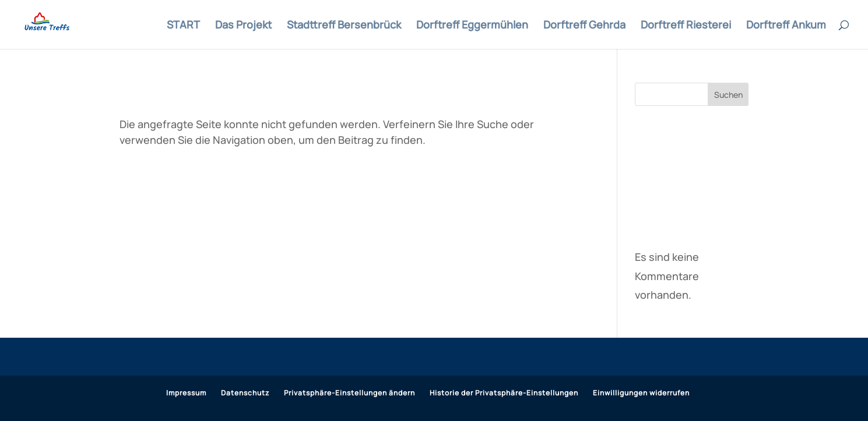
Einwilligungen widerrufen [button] (641, 393)
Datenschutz (245, 393)
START (183, 26)
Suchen (728, 95)
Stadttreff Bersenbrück (344, 26)
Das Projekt (243, 26)
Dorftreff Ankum (786, 26)
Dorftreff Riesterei (686, 26)
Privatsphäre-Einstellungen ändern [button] (349, 393)
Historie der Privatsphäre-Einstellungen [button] (504, 393)
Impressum (186, 393)
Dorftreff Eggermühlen (472, 26)
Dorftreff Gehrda (584, 26)
